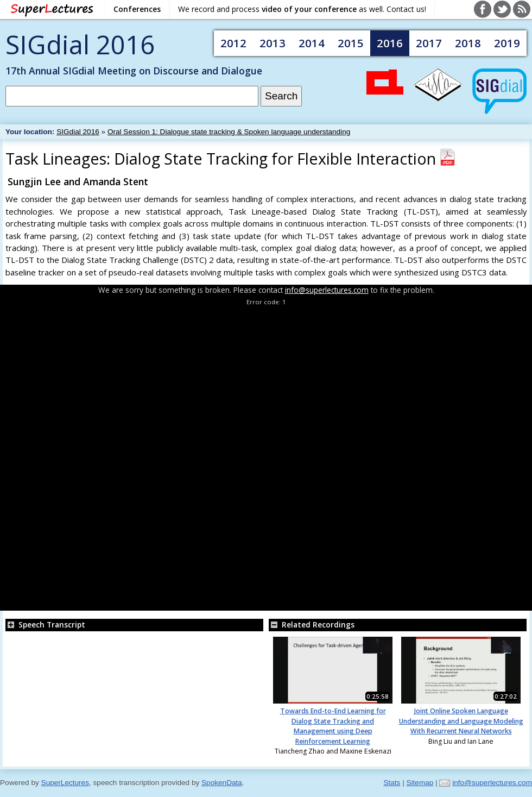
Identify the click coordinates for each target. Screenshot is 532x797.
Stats (392, 783)
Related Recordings (312, 625)
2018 (468, 43)
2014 (312, 43)
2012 (233, 43)
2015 (351, 43)
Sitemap (420, 783)
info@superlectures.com (327, 290)
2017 (429, 43)
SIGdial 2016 (80, 44)
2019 (507, 43)
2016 (390, 43)
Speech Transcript (45, 625)
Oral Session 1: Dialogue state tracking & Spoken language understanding (229, 132)
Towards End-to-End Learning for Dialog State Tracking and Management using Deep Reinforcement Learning (333, 726)
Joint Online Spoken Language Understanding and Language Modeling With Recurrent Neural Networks (461, 721)
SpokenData (222, 783)
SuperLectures (65, 783)
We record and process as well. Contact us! (302, 9)
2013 (273, 43)
